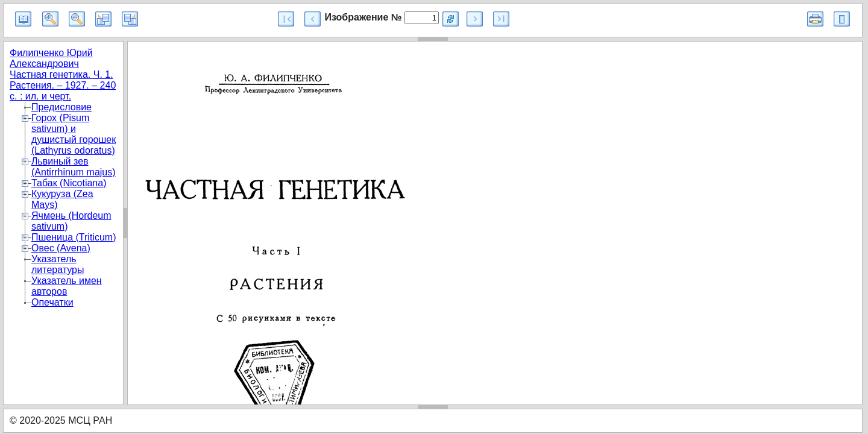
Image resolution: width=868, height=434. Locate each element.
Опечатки (52, 302)
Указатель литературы (58, 264)
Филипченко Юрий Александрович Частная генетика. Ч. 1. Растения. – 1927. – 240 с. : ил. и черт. (63, 74)
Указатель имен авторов (67, 286)
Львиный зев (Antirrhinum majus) (74, 167)
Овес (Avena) (61, 248)
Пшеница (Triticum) (74, 237)
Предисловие (61, 107)
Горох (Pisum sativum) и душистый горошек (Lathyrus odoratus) (74, 134)
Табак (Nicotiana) (69, 183)
